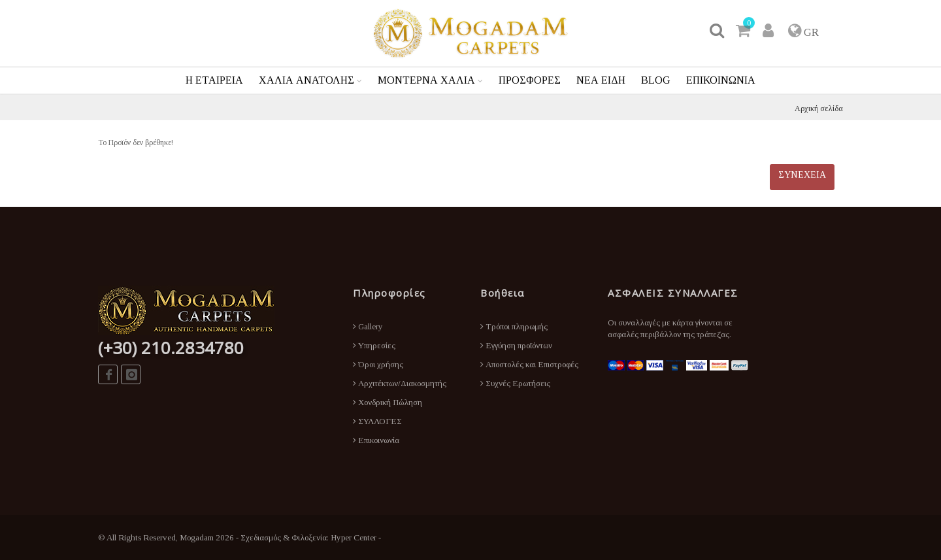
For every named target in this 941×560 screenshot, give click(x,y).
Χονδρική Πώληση (388, 402)
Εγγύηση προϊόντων (516, 345)
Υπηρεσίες (374, 345)
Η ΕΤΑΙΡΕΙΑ (214, 80)
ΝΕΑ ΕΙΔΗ (601, 80)
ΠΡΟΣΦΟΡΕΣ (530, 80)
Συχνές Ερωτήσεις (515, 383)
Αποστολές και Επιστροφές (529, 364)
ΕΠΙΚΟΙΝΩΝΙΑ (721, 80)
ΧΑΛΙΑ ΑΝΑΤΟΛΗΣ (306, 80)
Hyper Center (354, 537)
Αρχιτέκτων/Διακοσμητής (400, 383)
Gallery (368, 326)
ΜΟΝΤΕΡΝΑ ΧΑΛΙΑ (426, 80)
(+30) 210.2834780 (171, 348)
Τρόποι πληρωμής (514, 326)
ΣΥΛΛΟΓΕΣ (377, 421)
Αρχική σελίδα (819, 108)
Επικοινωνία (376, 440)
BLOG (656, 80)
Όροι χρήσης (378, 364)
